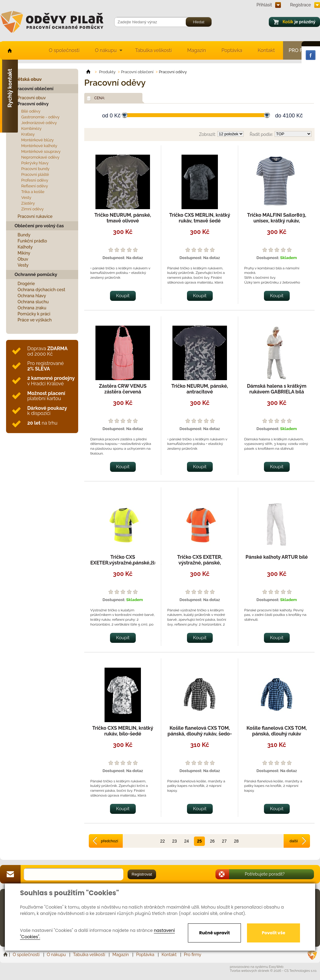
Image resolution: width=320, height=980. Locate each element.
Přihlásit (264, 5)
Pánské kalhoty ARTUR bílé (277, 557)
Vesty (26, 197)
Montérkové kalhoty (39, 146)
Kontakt (266, 50)
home (9, 50)
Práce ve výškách (35, 320)
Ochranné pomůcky (36, 275)
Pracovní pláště (35, 174)
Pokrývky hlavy (35, 163)
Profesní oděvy (35, 180)
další (294, 841)
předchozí (110, 841)
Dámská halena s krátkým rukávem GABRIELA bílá (277, 389)
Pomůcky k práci (34, 314)
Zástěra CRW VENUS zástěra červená (123, 389)
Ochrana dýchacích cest (41, 290)
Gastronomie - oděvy (40, 117)
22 (162, 841)
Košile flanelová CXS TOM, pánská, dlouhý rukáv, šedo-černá (200, 734)
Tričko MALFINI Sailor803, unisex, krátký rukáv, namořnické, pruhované (277, 221)
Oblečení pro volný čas (39, 226)
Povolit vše (273, 933)
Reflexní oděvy (35, 186)
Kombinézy (31, 128)
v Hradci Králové (51, 381)
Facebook (311, 55)
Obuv (23, 259)
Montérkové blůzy (37, 140)
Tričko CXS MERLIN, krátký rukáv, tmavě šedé (200, 218)
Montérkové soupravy (41, 151)
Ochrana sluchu (33, 302)
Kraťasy (28, 134)
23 (175, 841)
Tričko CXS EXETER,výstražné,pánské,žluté (126, 560)
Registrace (300, 5)
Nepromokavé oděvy (40, 157)
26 (212, 841)
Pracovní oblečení (34, 89)
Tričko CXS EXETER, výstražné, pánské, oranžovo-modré (200, 563)
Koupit (123, 296)
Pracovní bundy (35, 169)
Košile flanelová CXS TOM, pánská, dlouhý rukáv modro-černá (277, 734)
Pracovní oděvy (33, 104)
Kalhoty (25, 247)
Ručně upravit (214, 933)
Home (6, 955)
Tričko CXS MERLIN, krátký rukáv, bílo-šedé (123, 731)
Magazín (197, 50)
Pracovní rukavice (35, 216)
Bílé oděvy (31, 111)
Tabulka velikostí (153, 50)
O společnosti (64, 50)
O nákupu (106, 50)
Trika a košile (33, 192)
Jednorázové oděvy (39, 123)
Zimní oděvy (32, 209)
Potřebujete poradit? (265, 874)
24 (187, 841)
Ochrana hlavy (32, 296)
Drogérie (26, 284)
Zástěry (28, 203)
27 (224, 841)
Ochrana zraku (32, 308)
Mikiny (24, 253)
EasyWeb (276, 967)
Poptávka (232, 50)
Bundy (24, 235)
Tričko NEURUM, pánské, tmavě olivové (123, 218)
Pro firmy (193, 955)
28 (236, 841)
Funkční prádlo (32, 241)
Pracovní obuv (32, 98)
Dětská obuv (28, 79)
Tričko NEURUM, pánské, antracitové (200, 389)
